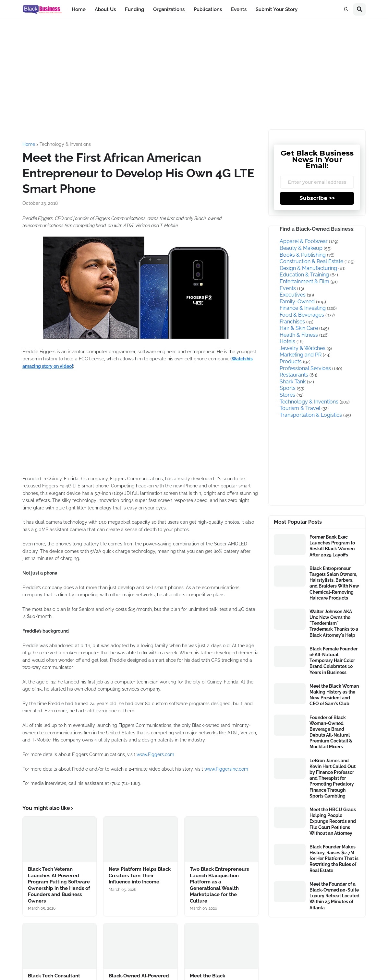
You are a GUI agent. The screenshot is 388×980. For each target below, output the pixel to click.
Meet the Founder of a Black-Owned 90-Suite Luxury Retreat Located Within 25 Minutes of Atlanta (334, 896)
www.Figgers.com (155, 754)
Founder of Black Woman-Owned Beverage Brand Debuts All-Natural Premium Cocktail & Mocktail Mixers (331, 732)
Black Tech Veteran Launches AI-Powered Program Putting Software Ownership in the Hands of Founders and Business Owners (59, 885)
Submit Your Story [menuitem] (277, 9)
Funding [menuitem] (134, 9)
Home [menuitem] (79, 9)
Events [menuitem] (239, 9)
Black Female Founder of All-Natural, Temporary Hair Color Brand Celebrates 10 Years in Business (333, 661)
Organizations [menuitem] (169, 9)
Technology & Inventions (65, 144)
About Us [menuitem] (105, 9)
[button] (346, 9)
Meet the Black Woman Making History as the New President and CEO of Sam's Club (334, 695)
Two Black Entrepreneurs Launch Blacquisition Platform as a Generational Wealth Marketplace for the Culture (219, 885)
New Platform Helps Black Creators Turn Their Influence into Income (140, 875)
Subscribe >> (317, 198)
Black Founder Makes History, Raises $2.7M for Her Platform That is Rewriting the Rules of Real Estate (334, 859)
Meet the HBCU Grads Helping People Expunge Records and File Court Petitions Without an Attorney (333, 821)
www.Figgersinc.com (226, 769)
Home (29, 144)
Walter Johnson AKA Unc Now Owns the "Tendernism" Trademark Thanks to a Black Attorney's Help (334, 623)
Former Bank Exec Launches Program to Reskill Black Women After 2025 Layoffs (332, 546)
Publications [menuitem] (208, 9)
